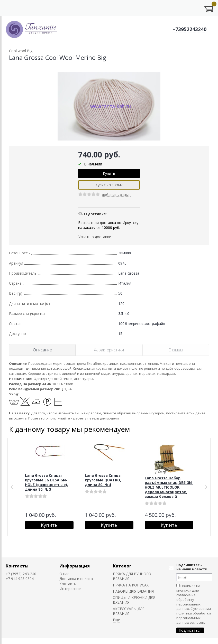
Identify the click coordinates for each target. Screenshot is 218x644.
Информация (75, 566)
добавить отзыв (116, 195)
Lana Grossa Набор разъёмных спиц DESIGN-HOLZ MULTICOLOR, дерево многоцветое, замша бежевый (169, 487)
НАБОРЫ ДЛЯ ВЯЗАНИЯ (133, 591)
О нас (64, 574)
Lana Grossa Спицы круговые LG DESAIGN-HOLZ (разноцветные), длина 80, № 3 (47, 482)
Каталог (122, 566)
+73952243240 (189, 29)
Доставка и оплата (76, 579)
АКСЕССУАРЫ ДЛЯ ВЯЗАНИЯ (129, 611)
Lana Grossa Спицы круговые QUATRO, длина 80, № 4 (103, 480)
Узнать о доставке (95, 237)
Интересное (70, 589)
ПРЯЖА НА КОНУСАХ (131, 585)
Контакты (17, 566)
